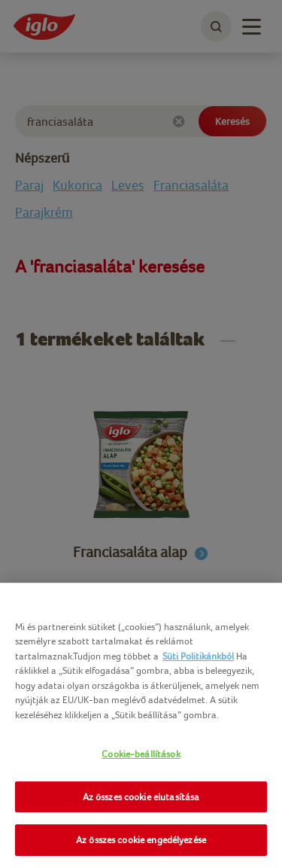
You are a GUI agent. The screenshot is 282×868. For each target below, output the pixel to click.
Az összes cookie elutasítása (141, 797)
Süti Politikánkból (198, 656)
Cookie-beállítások (141, 754)
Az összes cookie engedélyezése (141, 840)
